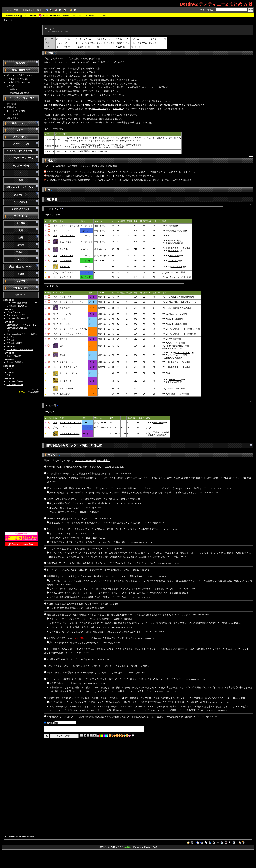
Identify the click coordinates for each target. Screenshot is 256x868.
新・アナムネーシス (69, 367)
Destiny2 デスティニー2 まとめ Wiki (216, 4)
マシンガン (136, 47)
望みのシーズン (176, 314)
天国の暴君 (65, 308)
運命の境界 (174, 256)
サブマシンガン (156, 39)
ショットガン (62, 43)
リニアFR (120, 47)
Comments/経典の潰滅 (17, 328)
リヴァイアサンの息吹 (70, 434)
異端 (171, 248)
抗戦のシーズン (176, 231)
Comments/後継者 (15, 381)
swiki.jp (128, 847)
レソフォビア (66, 314)
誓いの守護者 (100, 109)
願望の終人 (118, 109)
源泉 (172, 226)
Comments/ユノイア (16, 315)
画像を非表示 (103, 460)
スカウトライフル (83, 39)
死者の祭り (12, 340)
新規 (33, 10)
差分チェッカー (13, 15)
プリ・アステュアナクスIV (71, 334)
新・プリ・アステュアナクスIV (73, 329)
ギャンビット (175, 343)
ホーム (9, 10)
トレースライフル (139, 43)
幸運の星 (64, 339)
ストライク (181, 329)
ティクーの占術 (67, 388)
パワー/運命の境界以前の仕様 (20, 350)
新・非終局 (65, 324)
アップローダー (29, 15)
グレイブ (153, 43)
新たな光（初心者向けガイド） (21, 75)
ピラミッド (174, 251)
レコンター (65, 231)
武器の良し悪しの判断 (20, 93)
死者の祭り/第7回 (14, 343)
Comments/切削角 (15, 385)
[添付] (55, 226)
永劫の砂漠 (158, 423)
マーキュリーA (66, 256)
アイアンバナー (183, 353)
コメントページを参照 (86, 460)
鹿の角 (63, 355)
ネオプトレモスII (67, 236)
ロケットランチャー (65, 47)
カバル (10, 369)
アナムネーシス (67, 362)
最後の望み (183, 308)
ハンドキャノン (104, 39)
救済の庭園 (174, 243)
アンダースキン (67, 297)
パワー (10, 331)
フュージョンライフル (85, 43)
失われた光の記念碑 (173, 348)
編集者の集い (13, 118)
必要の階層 (65, 394)
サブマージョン (67, 427)
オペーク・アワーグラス (71, 423)
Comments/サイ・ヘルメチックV (21, 325)
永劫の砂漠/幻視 (14, 356)
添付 (39, 10)
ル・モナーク (66, 381)
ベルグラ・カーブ (68, 272)
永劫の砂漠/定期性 (15, 362)
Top (6, 20)
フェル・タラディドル (70, 226)
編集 (27, 10)
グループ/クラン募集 (16, 111)
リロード (18, 10)
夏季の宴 (173, 339)
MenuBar (11, 346)
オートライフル (63, 39)
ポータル (11, 337)
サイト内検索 (207, 10)
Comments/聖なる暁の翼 (18, 318)
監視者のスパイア (177, 394)
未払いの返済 (66, 242)
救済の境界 (174, 319)
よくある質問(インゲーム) (18, 82)
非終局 (63, 319)
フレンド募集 (13, 114)
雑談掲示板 (12, 104)
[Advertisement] (21, 42)
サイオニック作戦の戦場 (179, 297)
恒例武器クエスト (177, 346)
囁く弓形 (64, 249)
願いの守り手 (66, 277)
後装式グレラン (123, 43)
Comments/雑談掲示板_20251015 (22, 303)
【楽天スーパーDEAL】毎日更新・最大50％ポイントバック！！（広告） (75, 15)
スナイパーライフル (106, 43)
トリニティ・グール (69, 373)
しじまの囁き (66, 261)
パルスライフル (14, 312)
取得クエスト (176, 267)
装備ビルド (15, 89)
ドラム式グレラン (83, 47)
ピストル (135, 39)
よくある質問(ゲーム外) (17, 79)
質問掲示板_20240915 (17, 306)
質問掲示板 (12, 107)
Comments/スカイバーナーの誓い (22, 334)
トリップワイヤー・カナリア (72, 302)
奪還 (9, 375)
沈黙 (62, 346)
